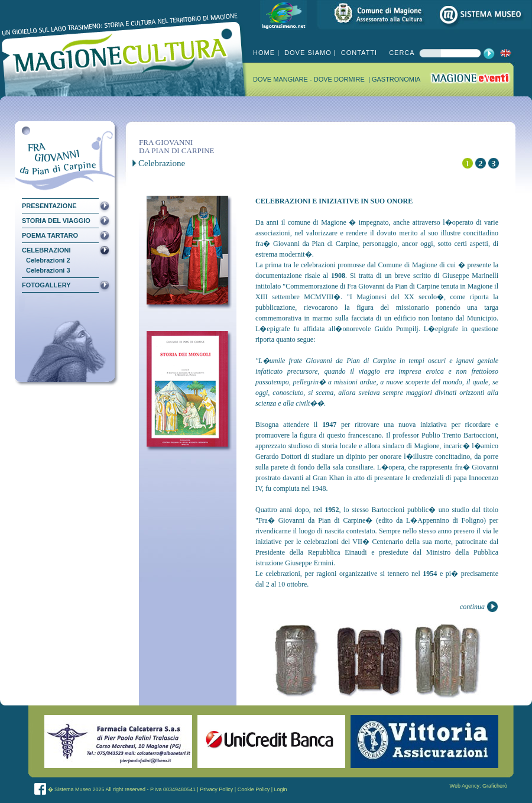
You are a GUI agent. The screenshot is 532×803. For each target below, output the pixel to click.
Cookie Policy (254, 789)
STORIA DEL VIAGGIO (56, 221)
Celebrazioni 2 (48, 260)
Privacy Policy (216, 789)
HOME (264, 53)
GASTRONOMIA (396, 79)
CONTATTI (358, 53)
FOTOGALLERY (46, 285)
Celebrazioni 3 (48, 271)
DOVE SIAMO (307, 53)
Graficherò (495, 786)
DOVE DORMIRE (340, 79)
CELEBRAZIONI (46, 250)
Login (281, 789)
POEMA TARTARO (50, 235)
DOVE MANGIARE (281, 79)
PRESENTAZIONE (49, 206)
